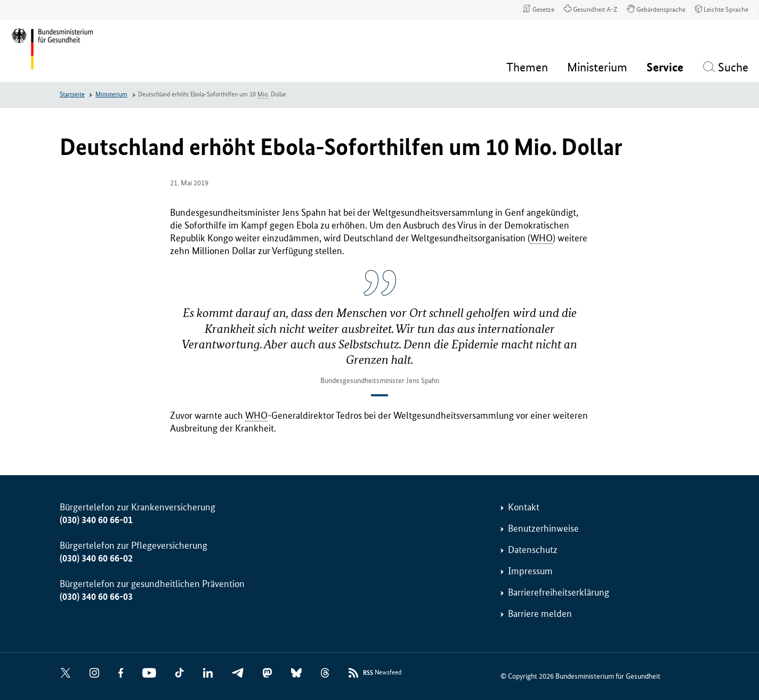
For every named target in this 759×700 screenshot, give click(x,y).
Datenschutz (533, 550)
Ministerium (111, 95)
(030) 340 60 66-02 (96, 558)
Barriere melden (540, 614)
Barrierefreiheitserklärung (559, 592)
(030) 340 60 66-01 (96, 520)
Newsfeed (382, 673)
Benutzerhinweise (543, 528)
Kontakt (524, 507)
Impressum (530, 571)
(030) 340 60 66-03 (96, 597)
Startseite (72, 95)
